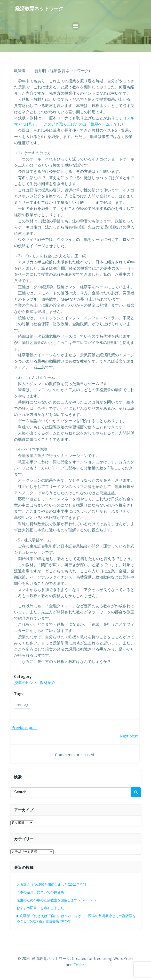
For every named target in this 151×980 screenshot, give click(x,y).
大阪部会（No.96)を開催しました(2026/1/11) (51, 884)
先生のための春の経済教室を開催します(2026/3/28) (56, 900)
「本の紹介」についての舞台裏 (40, 892)
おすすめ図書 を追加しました (40, 908)
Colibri (79, 965)
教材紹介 (48, 683)
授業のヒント (26, 683)
